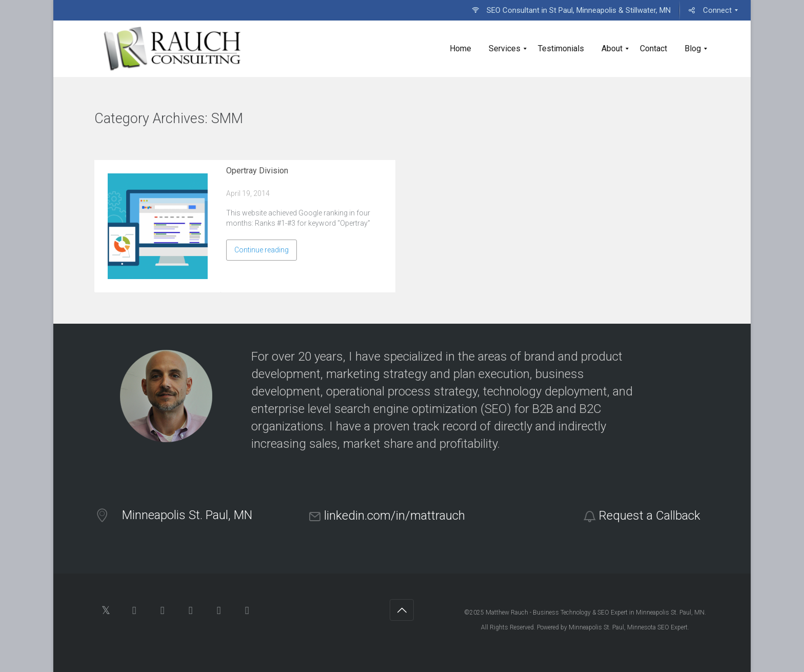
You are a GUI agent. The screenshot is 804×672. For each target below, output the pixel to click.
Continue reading (262, 250)
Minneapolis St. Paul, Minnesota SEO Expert (628, 627)
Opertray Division (257, 171)
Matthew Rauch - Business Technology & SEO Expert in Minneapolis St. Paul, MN (595, 612)
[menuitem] (571, 10)
